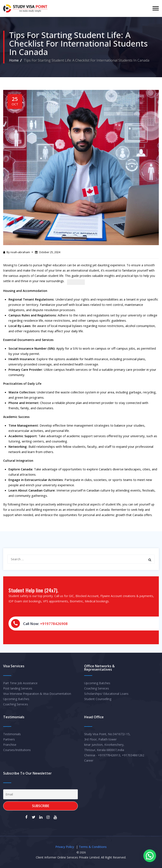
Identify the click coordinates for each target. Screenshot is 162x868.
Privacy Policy (65, 847)
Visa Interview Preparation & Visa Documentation (37, 694)
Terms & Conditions (93, 847)
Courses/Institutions (17, 750)
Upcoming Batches (16, 699)
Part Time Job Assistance (20, 683)
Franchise (10, 745)
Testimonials (12, 734)
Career (89, 760)
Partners (9, 739)
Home (14, 60)
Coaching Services (16, 704)
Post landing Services (18, 688)
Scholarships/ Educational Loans (106, 694)
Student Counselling (98, 699)
